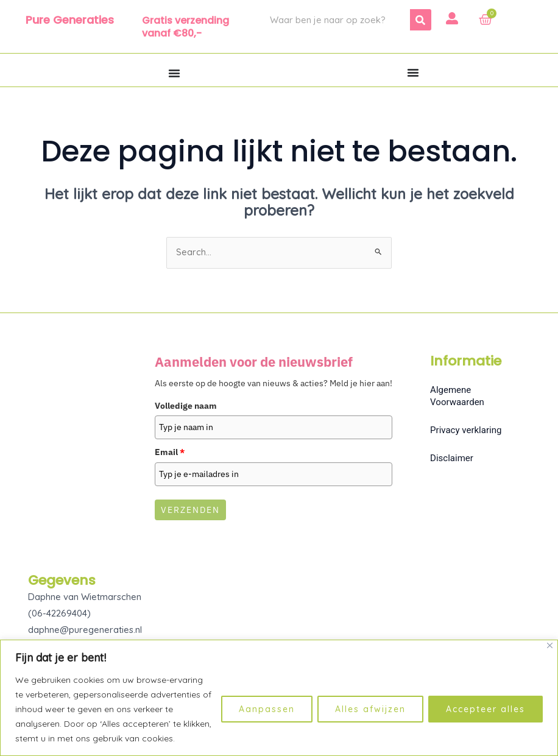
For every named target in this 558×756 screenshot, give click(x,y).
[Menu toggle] (174, 73)
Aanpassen (267, 709)
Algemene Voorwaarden (457, 397)
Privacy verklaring (466, 431)
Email (170, 453)
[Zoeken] (421, 20)
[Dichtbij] (550, 645)
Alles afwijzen (370, 709)
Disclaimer (452, 459)
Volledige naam (186, 406)
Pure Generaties (70, 20)
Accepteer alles (486, 709)
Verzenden (190, 510)
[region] (279, 698)
